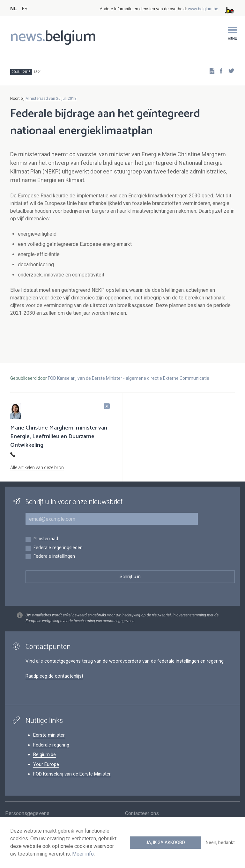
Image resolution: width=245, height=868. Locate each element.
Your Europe (46, 764)
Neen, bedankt (220, 842)
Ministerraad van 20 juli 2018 (51, 99)
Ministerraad (46, 539)
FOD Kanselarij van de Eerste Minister (72, 774)
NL (13, 9)
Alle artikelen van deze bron (37, 467)
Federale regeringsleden (58, 548)
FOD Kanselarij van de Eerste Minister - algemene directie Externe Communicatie (129, 378)
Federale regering (51, 745)
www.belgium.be (203, 9)
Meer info (83, 854)
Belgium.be (45, 754)
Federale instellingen (54, 557)
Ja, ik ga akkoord (165, 842)
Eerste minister (49, 735)
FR (25, 9)
